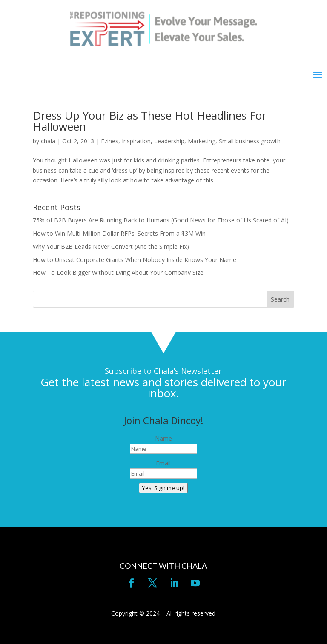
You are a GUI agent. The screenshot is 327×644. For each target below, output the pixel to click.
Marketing (202, 141)
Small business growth (250, 141)
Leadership (169, 141)
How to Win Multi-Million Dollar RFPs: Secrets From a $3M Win (119, 233)
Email (163, 463)
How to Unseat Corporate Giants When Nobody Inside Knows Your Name (135, 260)
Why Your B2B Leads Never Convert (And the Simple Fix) (111, 246)
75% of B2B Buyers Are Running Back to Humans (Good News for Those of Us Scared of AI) (161, 220)
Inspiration (136, 141)
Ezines (110, 141)
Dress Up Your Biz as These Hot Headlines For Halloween (149, 121)
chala (48, 141)
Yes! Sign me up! (163, 488)
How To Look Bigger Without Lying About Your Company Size (118, 272)
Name (163, 438)
